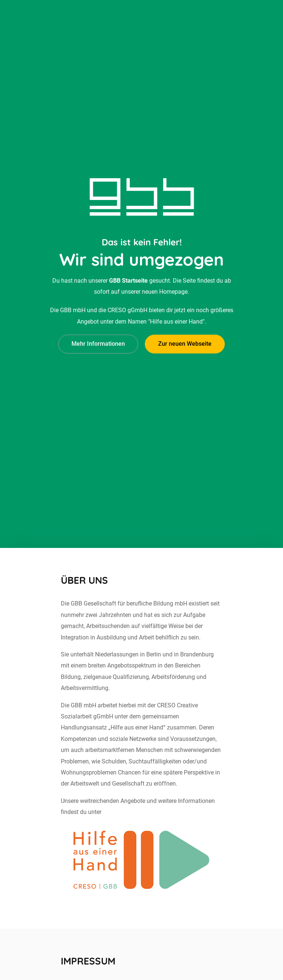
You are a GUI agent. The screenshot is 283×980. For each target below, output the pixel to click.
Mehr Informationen (98, 331)
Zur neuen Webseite (185, 331)
